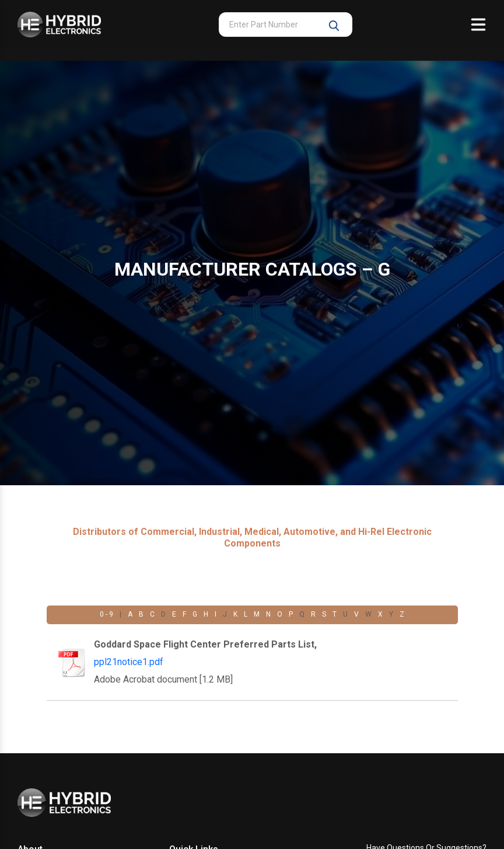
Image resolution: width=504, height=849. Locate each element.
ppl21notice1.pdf (129, 662)
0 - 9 (106, 614)
